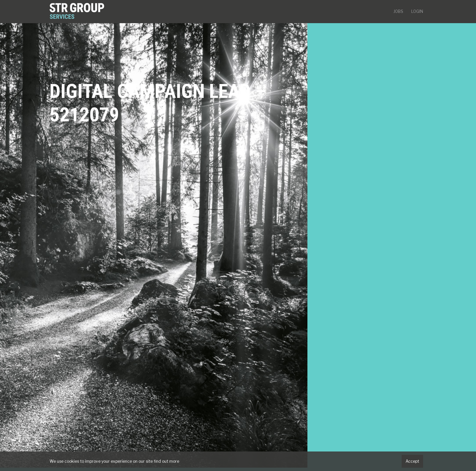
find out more (166, 461)
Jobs (398, 11)
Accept (412, 461)
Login (417, 11)
